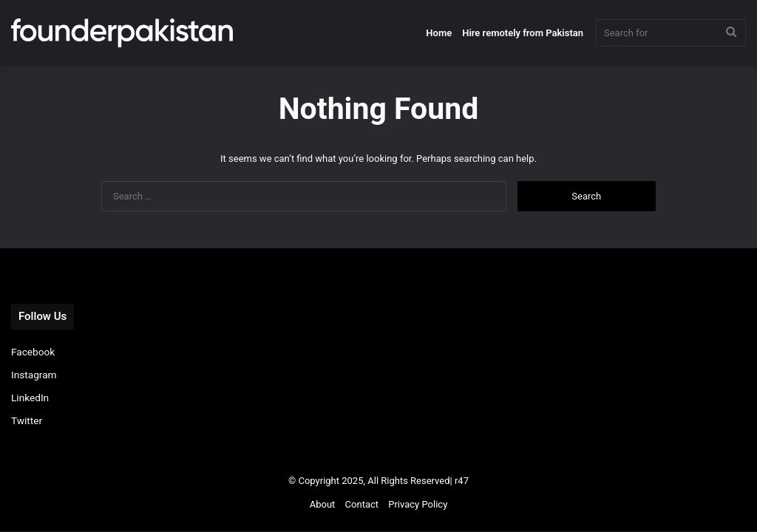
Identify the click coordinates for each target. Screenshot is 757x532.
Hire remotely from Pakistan (523, 33)
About (323, 504)
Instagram (34, 375)
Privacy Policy (418, 504)
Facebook (33, 352)
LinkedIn (30, 398)
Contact (362, 504)
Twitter (27, 420)
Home (439, 33)
